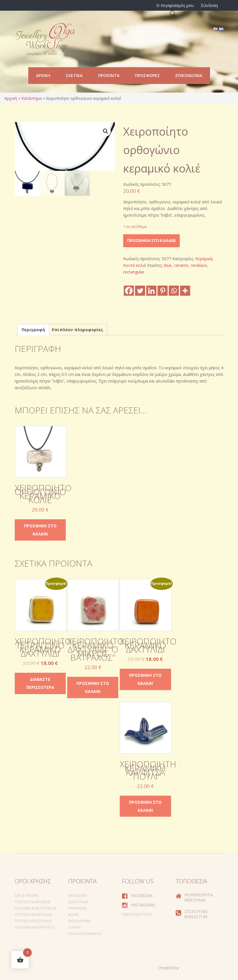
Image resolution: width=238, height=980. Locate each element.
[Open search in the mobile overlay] (173, 13)
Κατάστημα (31, 98)
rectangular (134, 272)
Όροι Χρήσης (27, 895)
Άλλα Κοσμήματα (85, 934)
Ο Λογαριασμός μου (175, 5)
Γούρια (75, 927)
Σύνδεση (209, 5)
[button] (106, 131)
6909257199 (196, 917)
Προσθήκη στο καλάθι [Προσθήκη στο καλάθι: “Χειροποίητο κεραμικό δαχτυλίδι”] (145, 679)
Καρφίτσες (78, 908)
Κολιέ (74, 915)
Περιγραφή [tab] (33, 330)
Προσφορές (147, 75)
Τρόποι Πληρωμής (33, 902)
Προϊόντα (109, 75)
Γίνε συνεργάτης (137, 914)
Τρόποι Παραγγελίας (33, 915)
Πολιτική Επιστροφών (35, 908)
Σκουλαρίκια (79, 921)
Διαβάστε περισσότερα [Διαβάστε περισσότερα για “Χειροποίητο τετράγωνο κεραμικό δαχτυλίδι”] (40, 683)
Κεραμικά (204, 259)
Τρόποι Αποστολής (33, 921)
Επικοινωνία (189, 75)
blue (168, 265)
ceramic (181, 265)
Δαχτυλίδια (78, 902)
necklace (199, 265)
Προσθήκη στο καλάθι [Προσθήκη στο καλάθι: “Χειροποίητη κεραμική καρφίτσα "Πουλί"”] (145, 806)
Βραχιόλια (78, 895)
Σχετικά (74, 75)
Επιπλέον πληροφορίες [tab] (77, 330)
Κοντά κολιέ (135, 265)
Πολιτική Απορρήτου (35, 927)
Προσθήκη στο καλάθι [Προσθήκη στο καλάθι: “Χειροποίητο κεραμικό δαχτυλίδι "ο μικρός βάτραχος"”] (93, 687)
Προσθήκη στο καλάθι (151, 241)
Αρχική (43, 75)
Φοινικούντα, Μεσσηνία (199, 897)
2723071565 (196, 911)
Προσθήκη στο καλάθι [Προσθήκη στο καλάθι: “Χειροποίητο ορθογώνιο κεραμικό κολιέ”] (40, 530)
